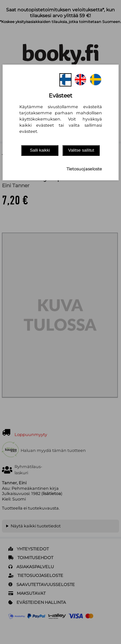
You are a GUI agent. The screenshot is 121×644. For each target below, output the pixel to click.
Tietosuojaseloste (84, 169)
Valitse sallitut (81, 150)
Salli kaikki (40, 150)
